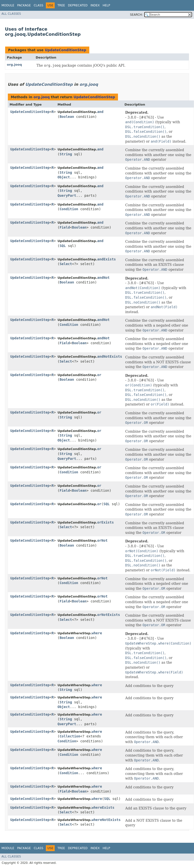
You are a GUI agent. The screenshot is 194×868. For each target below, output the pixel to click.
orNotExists (109, 615)
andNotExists (110, 356)
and (100, 112)
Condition (69, 209)
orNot (102, 540)
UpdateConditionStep (65, 50)
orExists (105, 522)
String (66, 154)
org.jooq (14, 65)
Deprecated (78, 5)
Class (38, 5)
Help (106, 5)
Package (24, 5)
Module (8, 5)
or (99, 375)
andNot (103, 278)
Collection (70, 736)
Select (66, 264)
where (97, 633)
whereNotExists (106, 820)
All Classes (11, 14)
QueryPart (67, 196)
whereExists (103, 807)
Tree (61, 5)
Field (65, 227)
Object (64, 177)
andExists (106, 259)
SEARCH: (136, 15)
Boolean (67, 117)
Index (95, 5)
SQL (63, 246)
